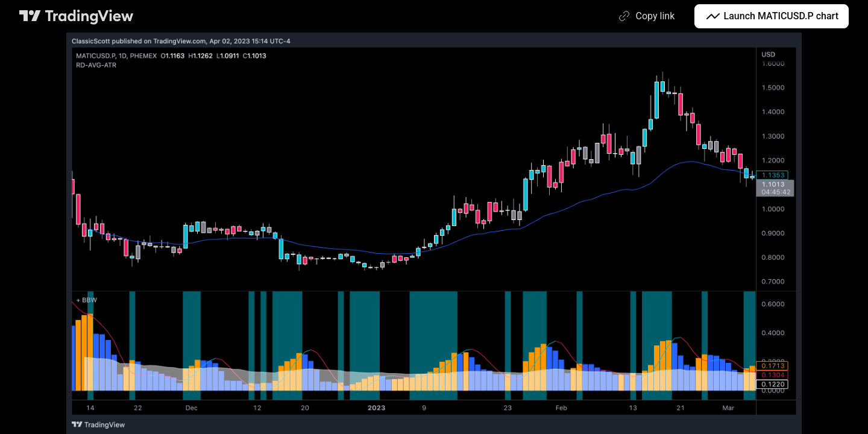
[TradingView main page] (77, 16)
